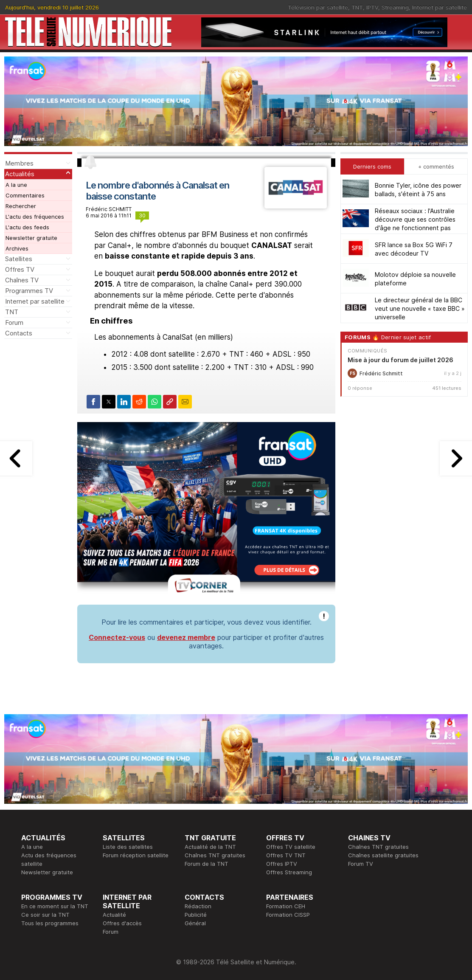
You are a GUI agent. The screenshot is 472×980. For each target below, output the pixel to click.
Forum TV (361, 864)
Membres (19, 163)
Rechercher (21, 206)
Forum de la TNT (206, 864)
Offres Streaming (289, 872)
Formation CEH (286, 906)
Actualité (114, 915)
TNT (357, 7)
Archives (17, 248)
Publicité (196, 915)
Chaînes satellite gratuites (383, 855)
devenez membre (186, 637)
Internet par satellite (440, 7)
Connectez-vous (117, 637)
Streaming (395, 7)
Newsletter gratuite (31, 238)
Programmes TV (29, 291)
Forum (14, 322)
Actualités (20, 174)
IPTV (372, 7)
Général (195, 923)
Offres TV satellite (291, 847)
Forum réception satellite (136, 855)
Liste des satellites (128, 847)
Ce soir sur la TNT (45, 915)
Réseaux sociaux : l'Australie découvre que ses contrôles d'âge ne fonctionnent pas (415, 219)
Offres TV (20, 269)
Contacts (19, 333)
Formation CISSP (288, 915)
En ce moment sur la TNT (55, 906)
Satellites (19, 259)
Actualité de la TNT (210, 847)
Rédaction (198, 906)
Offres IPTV (282, 864)
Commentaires (25, 195)
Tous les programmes (50, 923)
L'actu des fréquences (35, 217)
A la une (16, 185)
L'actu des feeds (27, 227)
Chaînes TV (22, 280)
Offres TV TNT (286, 855)
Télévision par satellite (318, 7)
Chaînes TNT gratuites (215, 855)
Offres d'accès (122, 923)
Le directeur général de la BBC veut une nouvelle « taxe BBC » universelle (420, 308)
